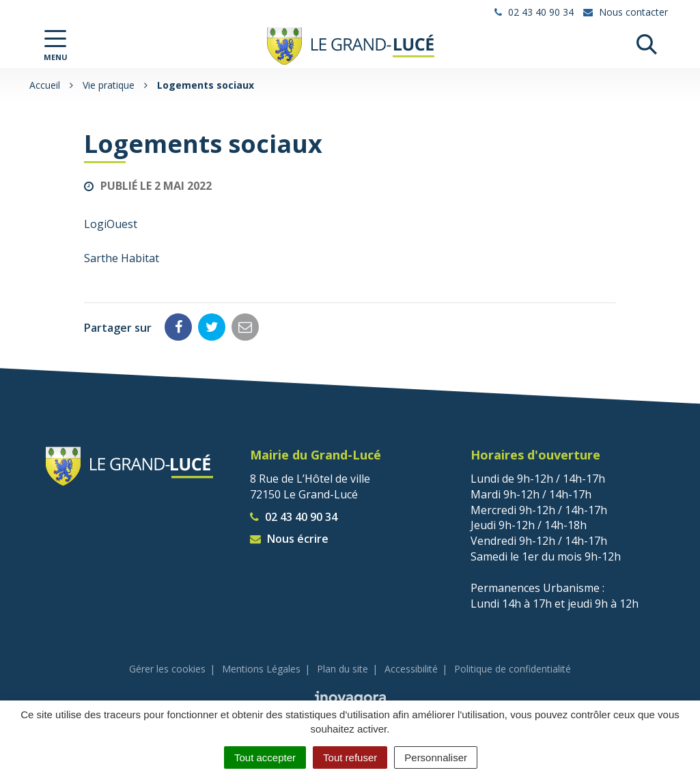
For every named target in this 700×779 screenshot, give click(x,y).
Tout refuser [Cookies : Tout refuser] (350, 757)
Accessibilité (411, 669)
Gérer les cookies (167, 669)
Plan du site (342, 669)
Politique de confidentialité (513, 669)
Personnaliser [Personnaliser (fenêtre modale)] (436, 757)
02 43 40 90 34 (294, 517)
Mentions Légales (261, 669)
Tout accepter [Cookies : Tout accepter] (265, 757)
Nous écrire (289, 539)
